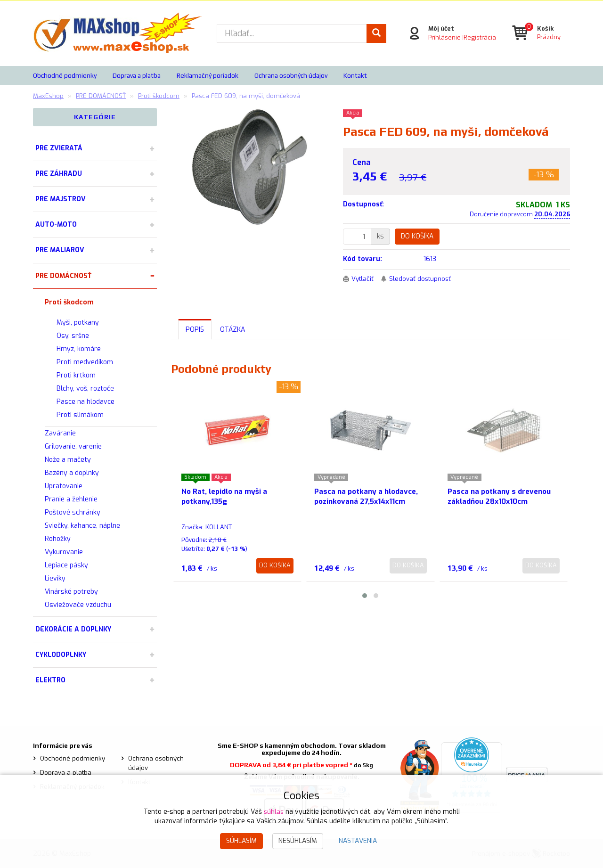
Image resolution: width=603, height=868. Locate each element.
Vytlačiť (364, 279)
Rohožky (58, 539)
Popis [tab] (195, 330)
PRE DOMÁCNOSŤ (63, 276)
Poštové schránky (73, 512)
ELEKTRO (50, 680)
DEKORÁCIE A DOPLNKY (73, 629)
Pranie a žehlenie (71, 499)
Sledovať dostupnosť (424, 279)
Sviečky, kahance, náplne (82, 526)
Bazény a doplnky (72, 473)
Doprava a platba (137, 75)
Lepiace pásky (66, 565)
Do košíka (417, 236)
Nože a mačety (68, 460)
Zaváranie (60, 433)
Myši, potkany (78, 323)
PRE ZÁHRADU (59, 174)
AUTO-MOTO (56, 225)
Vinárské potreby (71, 592)
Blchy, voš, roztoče (85, 389)
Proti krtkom (76, 375)
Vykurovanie (64, 552)
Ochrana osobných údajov (291, 75)
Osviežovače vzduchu (78, 605)
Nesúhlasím (298, 841)
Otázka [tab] (232, 330)
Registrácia (479, 37)
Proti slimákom (80, 415)
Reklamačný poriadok (208, 75)
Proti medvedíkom (85, 362)
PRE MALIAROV (60, 250)
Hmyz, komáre (79, 349)
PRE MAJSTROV (61, 199)
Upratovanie (64, 486)
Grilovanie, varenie (73, 446)
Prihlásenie (444, 37)
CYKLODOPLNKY (61, 655)
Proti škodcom (69, 302)
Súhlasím (241, 841)
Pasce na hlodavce (86, 402)
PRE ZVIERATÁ (59, 148)
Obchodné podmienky (65, 75)
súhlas (274, 812)
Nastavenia (358, 841)
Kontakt (355, 75)
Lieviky (55, 578)
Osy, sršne (73, 336)
